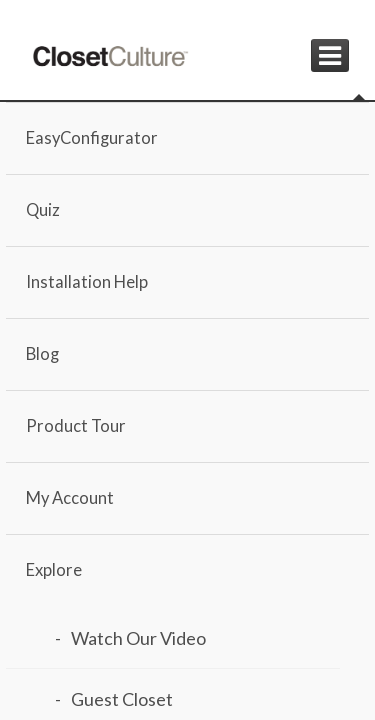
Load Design (171, 542)
